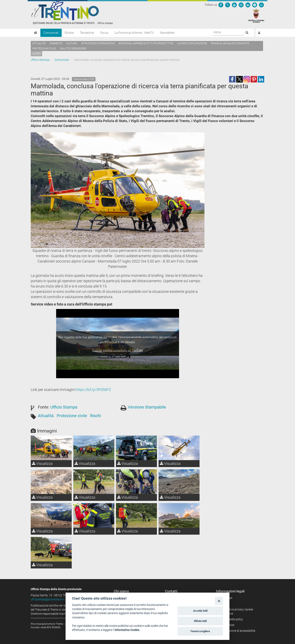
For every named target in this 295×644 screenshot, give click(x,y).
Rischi (96, 416)
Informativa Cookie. (127, 630)
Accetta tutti (200, 611)
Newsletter (167, 33)
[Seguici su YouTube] (234, 5)
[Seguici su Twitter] (228, 5)
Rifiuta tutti (200, 621)
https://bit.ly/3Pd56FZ (93, 390)
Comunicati (51, 33)
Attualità (39, 43)
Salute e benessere (73, 48)
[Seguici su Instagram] (241, 5)
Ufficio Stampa (40, 60)
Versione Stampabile (147, 407)
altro (36, 53)
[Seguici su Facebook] (221, 5)
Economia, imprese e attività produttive (146, 43)
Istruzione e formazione (98, 43)
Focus (104, 33)
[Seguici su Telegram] (255, 5)
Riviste (69, 33)
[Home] (36, 33)
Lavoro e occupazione (192, 43)
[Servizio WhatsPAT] (261, 5)
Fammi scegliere (200, 631)
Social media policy (231, 619)
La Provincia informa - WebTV (134, 33)
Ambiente (56, 43)
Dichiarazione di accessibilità (237, 631)
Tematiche (87, 33)
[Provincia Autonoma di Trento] (256, 16)
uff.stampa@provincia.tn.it (48, 599)
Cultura (72, 43)
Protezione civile (44, 48)
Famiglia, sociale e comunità (230, 43)
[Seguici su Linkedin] (248, 5)
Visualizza (42, 463)
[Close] (219, 601)
